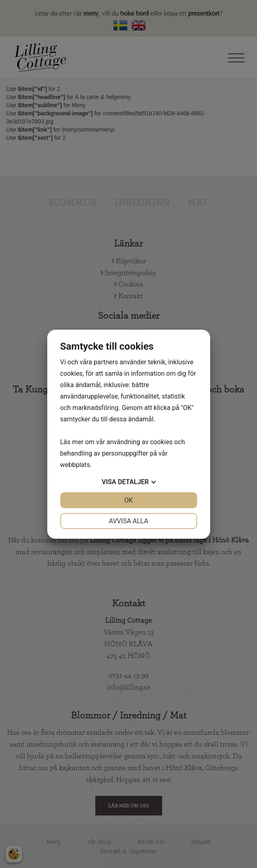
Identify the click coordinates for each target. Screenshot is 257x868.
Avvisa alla (128, 521)
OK (128, 500)
